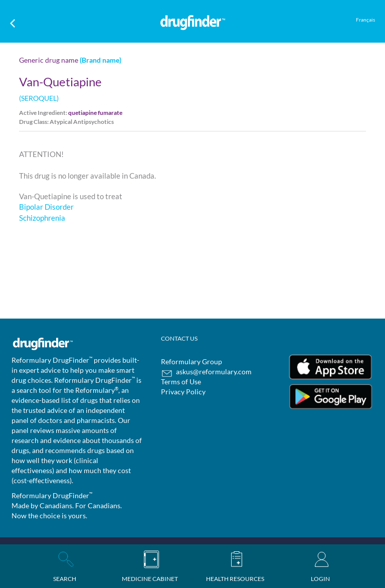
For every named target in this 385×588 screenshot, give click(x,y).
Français (365, 20)
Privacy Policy (183, 392)
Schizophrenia (42, 218)
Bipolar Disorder (46, 207)
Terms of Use (181, 382)
